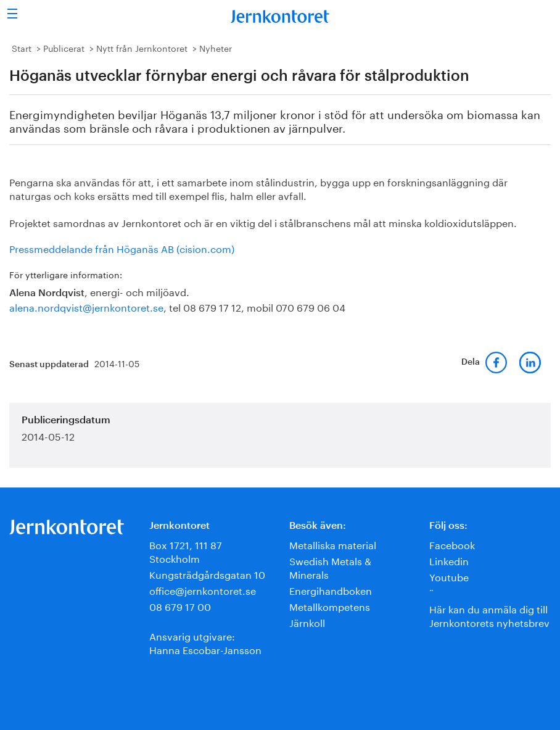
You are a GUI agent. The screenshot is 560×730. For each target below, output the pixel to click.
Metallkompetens (330, 606)
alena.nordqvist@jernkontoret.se (86, 306)
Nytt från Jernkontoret (142, 48)
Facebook (452, 544)
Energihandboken (331, 590)
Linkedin (449, 560)
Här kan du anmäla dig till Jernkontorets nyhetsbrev (489, 615)
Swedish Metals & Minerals (330, 567)
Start (22, 48)
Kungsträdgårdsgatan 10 (207, 574)
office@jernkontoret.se (203, 590)
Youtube (449, 576)
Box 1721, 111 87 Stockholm (186, 551)
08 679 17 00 (180, 606)
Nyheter (216, 48)
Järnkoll (307, 622)
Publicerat (64, 48)
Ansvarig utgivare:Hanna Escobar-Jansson (205, 642)
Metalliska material (333, 544)
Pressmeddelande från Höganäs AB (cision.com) (122, 248)
